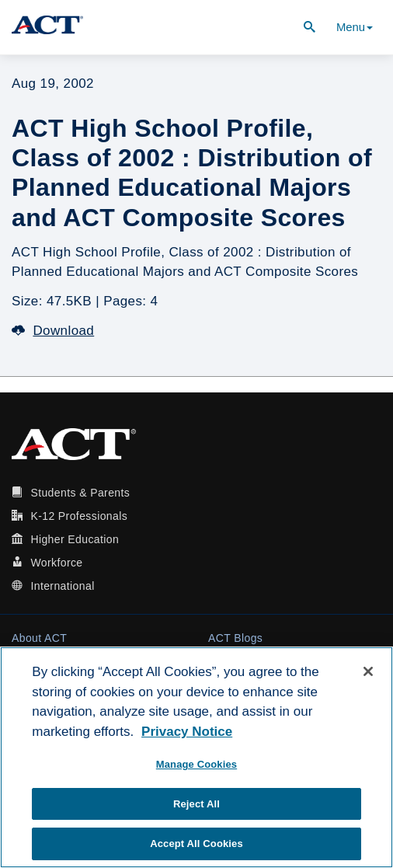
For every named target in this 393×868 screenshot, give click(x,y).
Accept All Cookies (196, 844)
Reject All (196, 804)
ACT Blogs (235, 638)
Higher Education (75, 539)
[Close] (368, 671)
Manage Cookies (196, 764)
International (62, 586)
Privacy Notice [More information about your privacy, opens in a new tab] (187, 732)
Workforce (56, 563)
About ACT (39, 638)
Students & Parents (80, 493)
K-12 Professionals (79, 516)
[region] (196, 757)
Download (53, 331)
